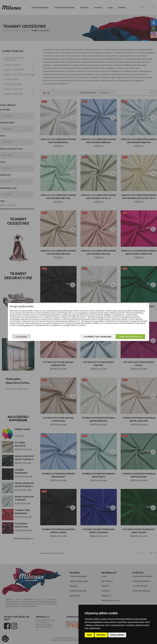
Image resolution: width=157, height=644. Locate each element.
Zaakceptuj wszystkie (123, 337)
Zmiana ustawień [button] (117, 635)
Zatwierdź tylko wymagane (90, 337)
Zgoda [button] (89, 635)
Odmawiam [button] (101, 635)
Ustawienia (29, 337)
